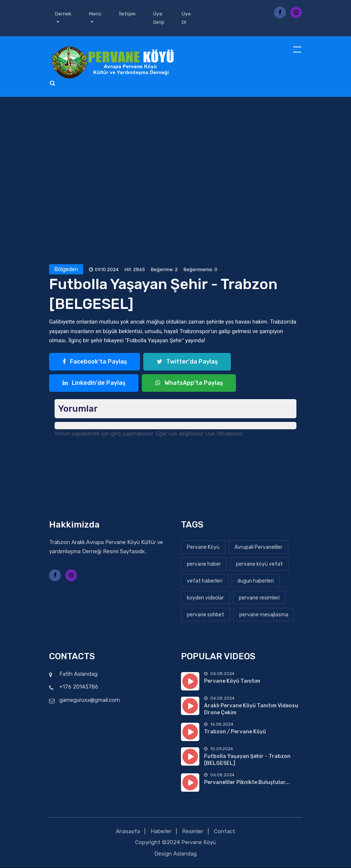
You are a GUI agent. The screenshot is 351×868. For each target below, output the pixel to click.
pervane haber (204, 564)
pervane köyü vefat (259, 564)
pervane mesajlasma (264, 615)
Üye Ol (188, 18)
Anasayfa (128, 831)
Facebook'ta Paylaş (95, 362)
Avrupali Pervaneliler (258, 547)
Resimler (193, 831)
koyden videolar (205, 598)
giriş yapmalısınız (132, 434)
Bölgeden (66, 270)
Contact (225, 831)
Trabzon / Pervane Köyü (235, 732)
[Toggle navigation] (298, 50)
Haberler (161, 831)
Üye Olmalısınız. (224, 434)
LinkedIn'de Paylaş (94, 383)
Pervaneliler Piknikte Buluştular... (247, 783)
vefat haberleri (205, 581)
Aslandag (185, 854)
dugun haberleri (256, 581)
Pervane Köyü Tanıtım (232, 681)
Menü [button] (95, 14)
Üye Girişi (160, 18)
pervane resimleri (259, 598)
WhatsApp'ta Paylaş (189, 383)
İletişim (128, 14)
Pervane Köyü (203, 547)
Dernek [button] (63, 14)
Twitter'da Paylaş (187, 362)
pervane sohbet (206, 615)
